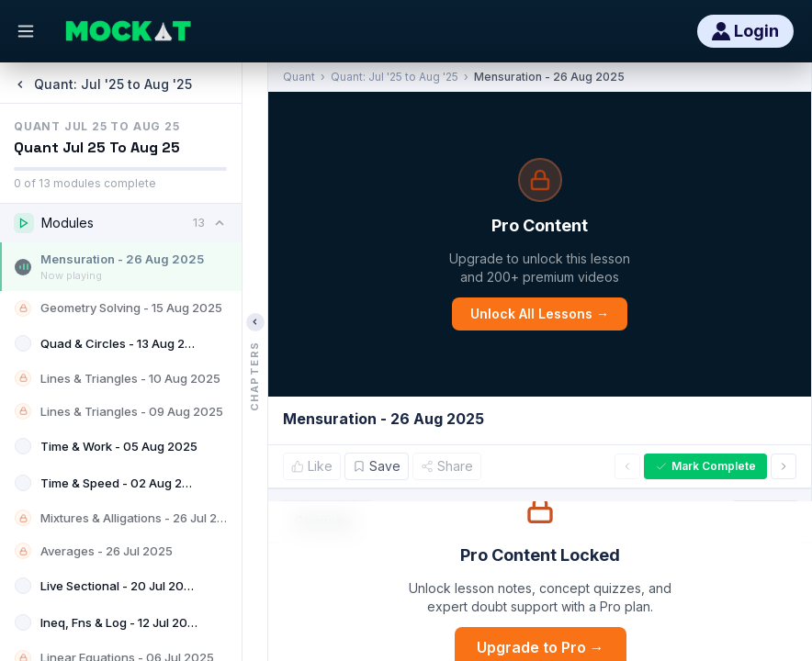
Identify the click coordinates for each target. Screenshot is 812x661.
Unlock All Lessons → (540, 314)
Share (447, 466)
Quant (299, 77)
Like (312, 466)
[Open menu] (26, 31)
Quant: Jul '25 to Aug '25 (395, 77)
